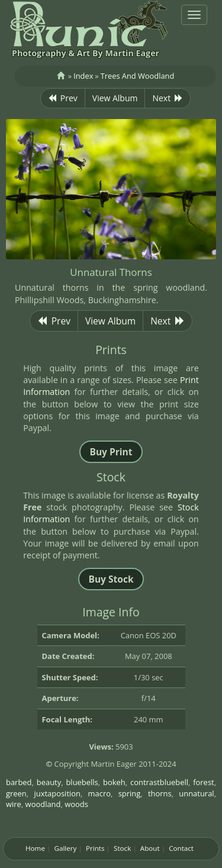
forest (204, 782)
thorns (160, 793)
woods (76, 804)
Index (83, 76)
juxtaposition (57, 793)
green (16, 793)
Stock (122, 848)
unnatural (196, 793)
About (150, 848)
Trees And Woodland (138, 76)
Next (168, 98)
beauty (49, 782)
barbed (19, 782)
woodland (43, 804)
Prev (63, 98)
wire (14, 804)
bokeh (114, 782)
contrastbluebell (159, 782)
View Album (115, 98)
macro (99, 793)
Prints (95, 848)
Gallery (65, 848)
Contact (181, 848)
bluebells (82, 782)
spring (130, 793)
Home (35, 848)
